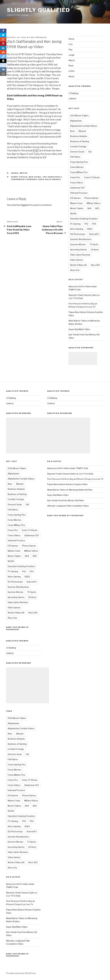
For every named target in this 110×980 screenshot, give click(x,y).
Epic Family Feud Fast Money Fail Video (66, 500)
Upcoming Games (78, 250)
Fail (90, 152)
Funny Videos (19, 177)
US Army (95, 250)
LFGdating (73, 93)
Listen (72, 71)
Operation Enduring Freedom (84, 219)
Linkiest (72, 99)
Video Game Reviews (80, 255)
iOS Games (75, 198)
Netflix (73, 213)
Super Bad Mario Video (79, 329)
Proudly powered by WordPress (21, 973)
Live (71, 44)
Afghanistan (76, 121)
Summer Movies (78, 244)
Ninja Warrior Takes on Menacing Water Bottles (70, 490)
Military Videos (94, 203)
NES (97, 208)
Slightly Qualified (38, 10)
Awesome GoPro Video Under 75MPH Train (68, 468)
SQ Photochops (78, 234)
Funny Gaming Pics (79, 162)
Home (71, 39)
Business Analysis (79, 136)
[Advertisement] (83, 359)
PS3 (86, 224)
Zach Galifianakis (50, 179)
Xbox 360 (95, 265)
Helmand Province (79, 193)
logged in (25, 205)
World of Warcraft (78, 265)
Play (70, 50)
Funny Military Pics (79, 172)
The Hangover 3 (52, 177)
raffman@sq (39, 37)
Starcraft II (94, 234)
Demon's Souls (77, 152)
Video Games (76, 260)
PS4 (94, 224)
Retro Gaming (77, 229)
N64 (89, 208)
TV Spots (94, 244)
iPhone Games (91, 198)
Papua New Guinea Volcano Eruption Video (67, 484)
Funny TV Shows (92, 177)
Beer (72, 131)
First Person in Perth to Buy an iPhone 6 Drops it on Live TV (75, 479)
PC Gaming (75, 224)
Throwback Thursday (24, 179)
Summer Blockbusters (81, 239)
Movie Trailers (77, 208)
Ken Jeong (35, 177)
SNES (90, 229)
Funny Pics (75, 177)
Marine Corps (76, 203)
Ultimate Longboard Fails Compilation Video (68, 506)
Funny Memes (77, 167)
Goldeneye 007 (77, 188)
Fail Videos (75, 157)
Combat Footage (78, 146)
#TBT (36, 150)
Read (71, 66)
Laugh (15, 173)
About (71, 76)
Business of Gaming (80, 141)
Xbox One (75, 270)
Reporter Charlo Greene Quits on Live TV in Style (70, 474)
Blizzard (82, 131)
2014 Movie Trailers (79, 116)
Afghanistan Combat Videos (84, 126)
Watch (24, 173)
